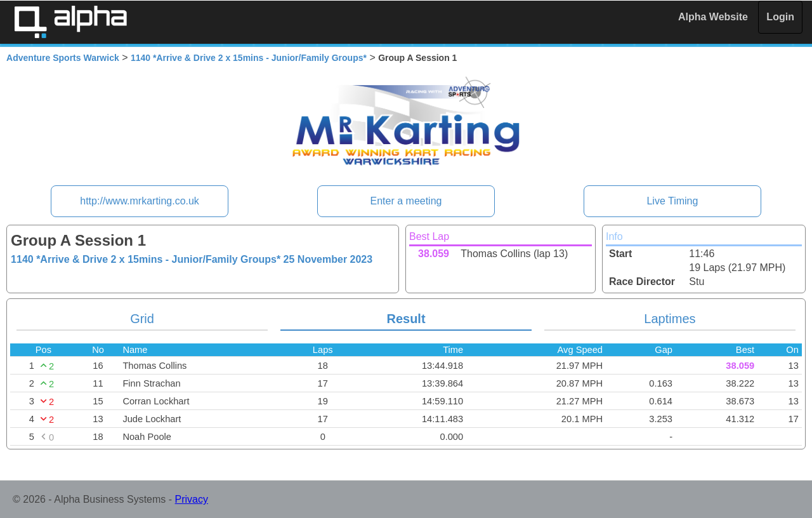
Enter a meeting (406, 201)
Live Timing (672, 201)
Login (780, 17)
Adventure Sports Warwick (63, 58)
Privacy (192, 499)
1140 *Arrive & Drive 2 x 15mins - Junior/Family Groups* (249, 58)
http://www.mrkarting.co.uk (140, 201)
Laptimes (670, 319)
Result (406, 319)
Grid (142, 319)
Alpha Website (713, 17)
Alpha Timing (70, 22)
